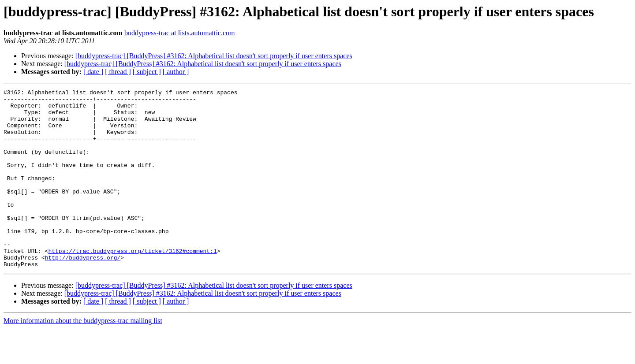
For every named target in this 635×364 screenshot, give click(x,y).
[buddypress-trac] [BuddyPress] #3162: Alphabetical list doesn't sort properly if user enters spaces (214, 56)
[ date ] (93, 72)
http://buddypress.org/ (83, 292)
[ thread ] (118, 72)
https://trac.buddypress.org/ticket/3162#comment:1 (132, 284)
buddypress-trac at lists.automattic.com (180, 33)
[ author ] (176, 72)
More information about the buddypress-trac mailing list (83, 356)
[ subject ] (147, 72)
